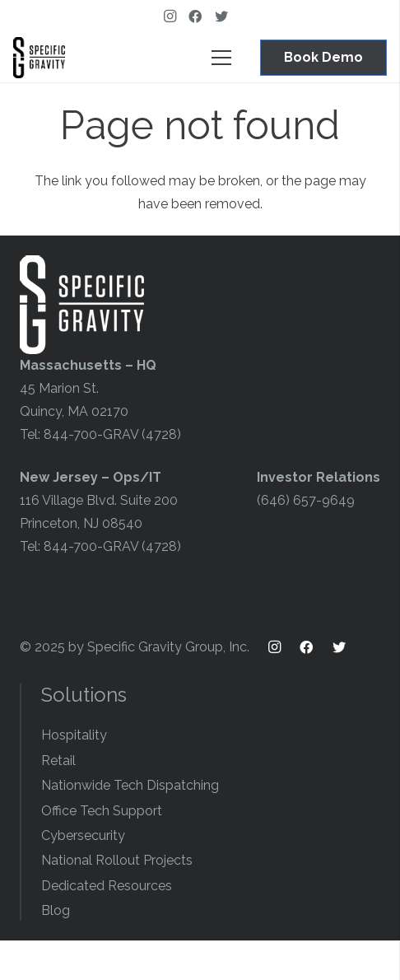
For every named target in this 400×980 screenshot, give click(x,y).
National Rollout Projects (117, 860)
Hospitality (74, 735)
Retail (58, 761)
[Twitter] (226, 16)
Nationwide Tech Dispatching (130, 785)
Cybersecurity (83, 835)
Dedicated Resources (107, 886)
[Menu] (221, 58)
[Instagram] (174, 16)
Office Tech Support (102, 811)
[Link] (39, 58)
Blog (56, 910)
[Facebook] (200, 16)
